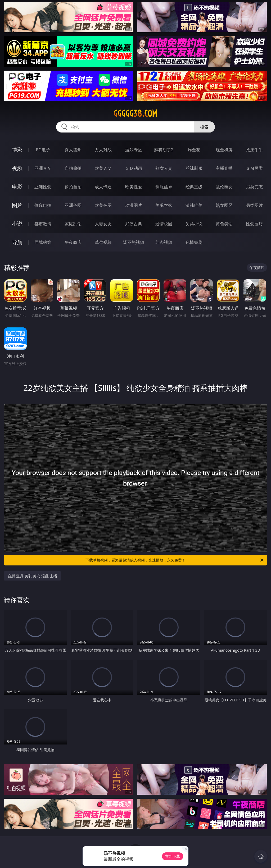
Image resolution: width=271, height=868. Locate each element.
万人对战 (103, 150)
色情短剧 (194, 242)
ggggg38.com (135, 113)
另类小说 (194, 224)
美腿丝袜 (164, 205)
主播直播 (224, 168)
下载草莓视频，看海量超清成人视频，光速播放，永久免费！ (175, 560)
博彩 (17, 150)
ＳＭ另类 (254, 168)
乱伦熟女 (224, 187)
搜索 (204, 127)
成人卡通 (103, 187)
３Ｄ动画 (134, 168)
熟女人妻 (164, 168)
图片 (17, 205)
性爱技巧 (254, 224)
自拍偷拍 (73, 168)
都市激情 (43, 224)
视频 (17, 168)
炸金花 (194, 150)
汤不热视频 (134, 242)
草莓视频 (103, 242)
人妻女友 (103, 224)
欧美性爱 (134, 187)
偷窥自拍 (43, 205)
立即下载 (173, 856)
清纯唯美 (194, 205)
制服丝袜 (164, 187)
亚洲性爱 (43, 187)
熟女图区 (224, 205)
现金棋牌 (224, 150)
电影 (17, 187)
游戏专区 (134, 150)
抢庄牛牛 (254, 150)
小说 (17, 224)
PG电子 (43, 150)
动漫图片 (134, 205)
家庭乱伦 (73, 224)
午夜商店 (73, 242)
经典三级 (194, 187)
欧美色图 (103, 205)
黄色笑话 (224, 224)
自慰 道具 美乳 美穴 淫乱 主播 (32, 576)
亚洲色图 (73, 205)
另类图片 (254, 205)
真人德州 (73, 150)
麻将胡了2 (164, 150)
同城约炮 (43, 242)
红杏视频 (164, 242)
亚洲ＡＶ (43, 168)
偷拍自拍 (73, 187)
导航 (17, 242)
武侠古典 (134, 224)
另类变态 (254, 187)
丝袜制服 (194, 168)
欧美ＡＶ (103, 168)
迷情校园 (164, 224)
